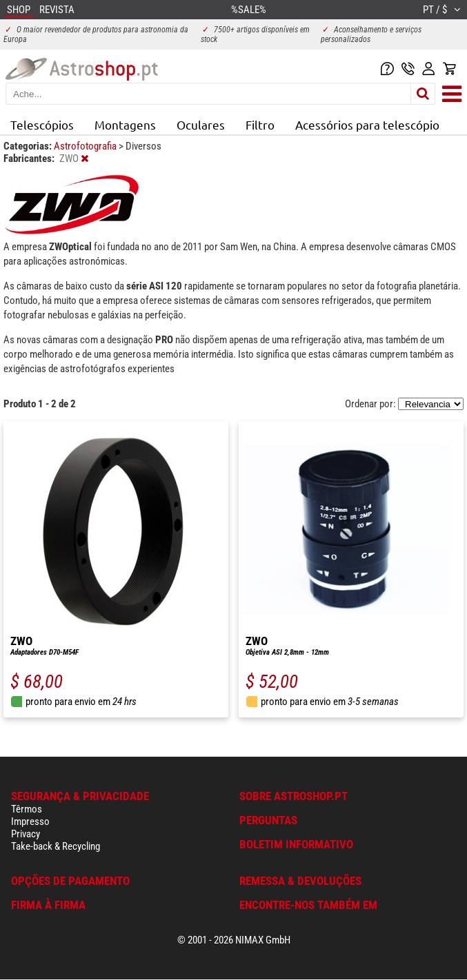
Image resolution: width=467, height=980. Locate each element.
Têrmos (27, 809)
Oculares (201, 124)
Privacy (26, 834)
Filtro (260, 124)
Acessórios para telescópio (367, 124)
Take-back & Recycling (56, 846)
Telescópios (42, 124)
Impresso (30, 821)
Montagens (125, 124)
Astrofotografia (86, 146)
